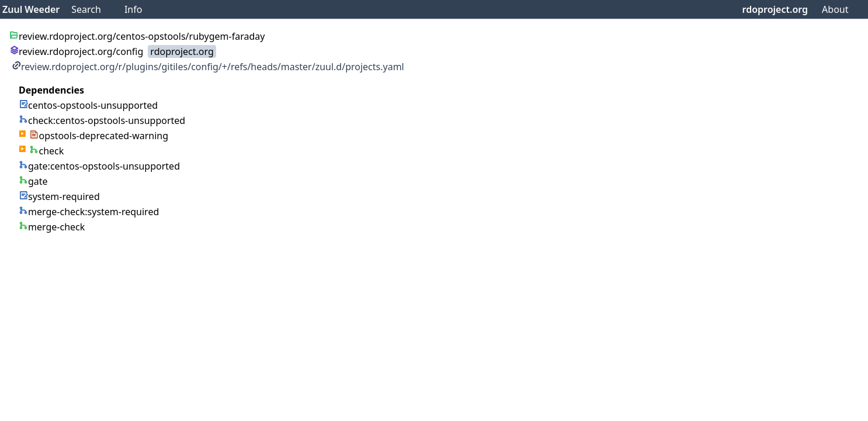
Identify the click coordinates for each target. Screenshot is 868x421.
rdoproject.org (775, 9)
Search (86, 9)
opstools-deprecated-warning (99, 136)
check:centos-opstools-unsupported (102, 120)
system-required (59, 196)
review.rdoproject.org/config (76, 51)
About (835, 9)
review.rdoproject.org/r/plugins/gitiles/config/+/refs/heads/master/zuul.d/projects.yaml (208, 67)
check (46, 151)
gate (33, 181)
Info (133, 9)
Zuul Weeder (31, 9)
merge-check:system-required (89, 212)
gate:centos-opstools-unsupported (99, 166)
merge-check (52, 227)
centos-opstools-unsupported (88, 105)
